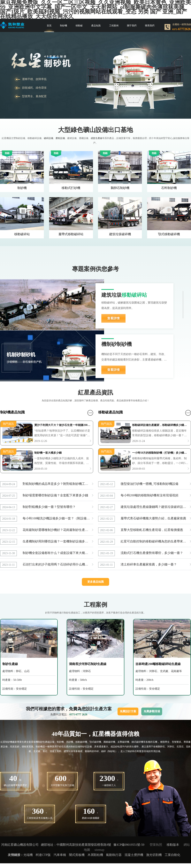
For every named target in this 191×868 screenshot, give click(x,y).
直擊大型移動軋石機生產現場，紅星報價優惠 (152, 530)
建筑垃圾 (124, 295)
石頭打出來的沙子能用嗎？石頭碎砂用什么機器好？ (58, 564)
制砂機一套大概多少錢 (48, 453)
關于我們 (132, 26)
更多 (90, 413)
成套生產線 (96, 138)
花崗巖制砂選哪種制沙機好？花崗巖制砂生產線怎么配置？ (58, 530)
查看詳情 (113, 318)
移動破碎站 (22, 234)
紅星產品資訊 (95, 392)
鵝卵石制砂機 (120, 188)
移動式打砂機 (71, 188)
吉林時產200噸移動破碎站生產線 (158, 664)
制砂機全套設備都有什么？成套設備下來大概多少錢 (58, 553)
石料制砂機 (169, 188)
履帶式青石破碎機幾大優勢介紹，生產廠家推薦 (153, 518)
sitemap (99, 850)
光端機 (28, 855)
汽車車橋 (60, 855)
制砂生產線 (10, 664)
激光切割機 (154, 855)
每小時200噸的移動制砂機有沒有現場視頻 (149, 495)
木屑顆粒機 (95, 855)
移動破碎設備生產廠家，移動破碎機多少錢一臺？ (160, 425)
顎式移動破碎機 (169, 234)
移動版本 (173, 845)
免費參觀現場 (152, 711)
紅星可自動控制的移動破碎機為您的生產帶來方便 (155, 541)
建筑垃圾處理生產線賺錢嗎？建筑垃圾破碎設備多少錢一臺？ (156, 507)
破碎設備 (49, 138)
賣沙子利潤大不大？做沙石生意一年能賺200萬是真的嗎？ (63, 425)
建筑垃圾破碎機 (120, 234)
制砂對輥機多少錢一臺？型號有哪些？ (49, 507)
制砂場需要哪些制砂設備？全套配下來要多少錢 (55, 495)
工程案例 (114, 26)
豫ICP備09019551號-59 (129, 845)
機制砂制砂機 (117, 344)
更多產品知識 (95, 582)
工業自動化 (172, 855)
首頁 (49, 26)
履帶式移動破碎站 (71, 234)
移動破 (79, 26)
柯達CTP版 (43, 855)
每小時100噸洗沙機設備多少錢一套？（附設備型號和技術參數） (58, 518)
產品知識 (96, 26)
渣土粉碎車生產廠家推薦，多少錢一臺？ (149, 564)
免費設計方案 (128, 711)
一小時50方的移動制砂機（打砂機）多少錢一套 (160, 453)
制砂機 (64, 26)
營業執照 (156, 845)
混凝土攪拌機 (134, 855)
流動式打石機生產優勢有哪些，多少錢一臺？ (152, 553)
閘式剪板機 (77, 855)
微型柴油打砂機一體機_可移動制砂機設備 (149, 484)
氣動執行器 (114, 855)
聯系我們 (150, 26)
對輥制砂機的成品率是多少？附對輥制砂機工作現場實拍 (58, 484)
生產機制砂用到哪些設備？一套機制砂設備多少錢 (57, 541)
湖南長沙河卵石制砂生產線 (88, 664)
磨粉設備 (60, 138)
